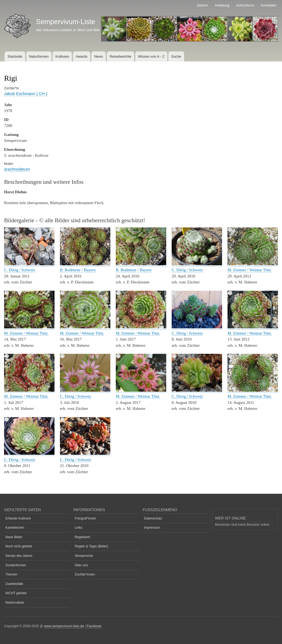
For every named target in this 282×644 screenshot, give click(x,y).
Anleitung (222, 5)
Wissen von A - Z (151, 56)
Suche (176, 56)
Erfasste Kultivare (18, 518)
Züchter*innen (85, 574)
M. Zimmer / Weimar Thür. (250, 270)
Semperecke (84, 556)
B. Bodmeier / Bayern (78, 270)
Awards (81, 56)
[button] (29, 264)
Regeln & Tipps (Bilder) (92, 546)
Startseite (15, 56)
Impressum (152, 528)
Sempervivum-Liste (66, 22)
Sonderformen (16, 565)
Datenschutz (153, 518)
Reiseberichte (121, 56)
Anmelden (269, 5)
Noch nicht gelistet (19, 546)
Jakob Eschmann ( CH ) (26, 94)
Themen (11, 574)
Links (79, 528)
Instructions (245, 5)
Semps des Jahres (19, 556)
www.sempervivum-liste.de (64, 626)
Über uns (81, 565)
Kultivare (62, 56)
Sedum (202, 5)
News (99, 56)
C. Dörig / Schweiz (20, 270)
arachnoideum (17, 169)
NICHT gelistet (16, 593)
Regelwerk (83, 537)
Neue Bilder (14, 537)
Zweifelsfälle (14, 584)
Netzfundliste (15, 603)
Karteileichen (15, 528)
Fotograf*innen (86, 518)
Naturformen (39, 56)
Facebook (94, 626)
